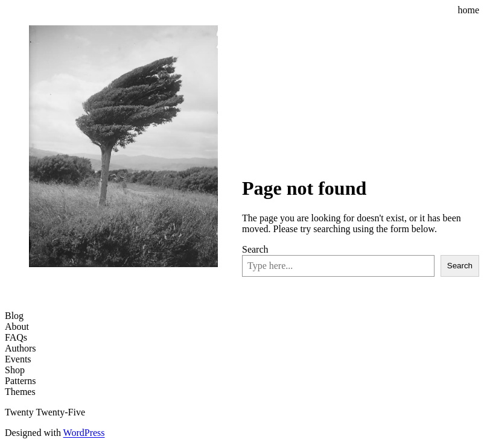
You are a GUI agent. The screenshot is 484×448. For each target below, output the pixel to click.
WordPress (84, 433)
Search (255, 249)
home (468, 10)
